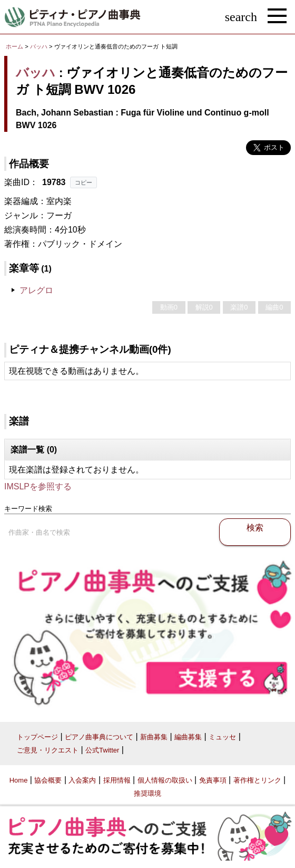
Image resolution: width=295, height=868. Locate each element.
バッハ (39, 46)
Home (19, 780)
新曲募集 (154, 737)
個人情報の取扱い (165, 780)
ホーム (14, 46)
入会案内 (82, 780)
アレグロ (36, 290)
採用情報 (117, 780)
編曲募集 (188, 737)
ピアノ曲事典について (99, 737)
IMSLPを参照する (38, 486)
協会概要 (48, 780)
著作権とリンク (257, 780)
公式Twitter (102, 750)
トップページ (37, 737)
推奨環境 (147, 793)
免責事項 (213, 780)
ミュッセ (222, 737)
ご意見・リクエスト (48, 750)
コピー (83, 182)
